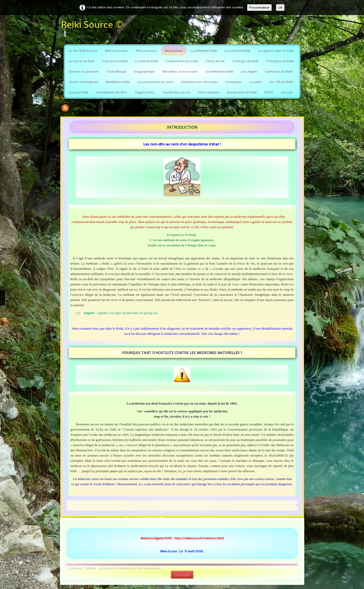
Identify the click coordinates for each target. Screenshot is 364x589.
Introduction (174, 51)
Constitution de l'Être (112, 92)
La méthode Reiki (237, 51)
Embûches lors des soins (199, 82)
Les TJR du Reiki (281, 82)
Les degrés (249, 71)
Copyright (182, 575)
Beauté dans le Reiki (242, 92)
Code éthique (117, 71)
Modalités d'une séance (180, 71)
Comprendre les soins (182, 61)
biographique (145, 71)
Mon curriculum (117, 51)
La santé (256, 82)
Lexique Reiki (79, 92)
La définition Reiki (204, 51)
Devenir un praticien (84, 71)
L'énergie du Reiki (246, 61)
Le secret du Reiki (82, 61)
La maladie (234, 82)
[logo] (94, 28)
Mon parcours (146, 51)
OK (280, 7)
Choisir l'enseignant (83, 82)
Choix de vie (216, 61)
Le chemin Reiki (147, 61)
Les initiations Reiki (219, 71)
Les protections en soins (155, 82)
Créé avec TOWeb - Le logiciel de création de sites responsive (115, 568)
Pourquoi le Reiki (115, 61)
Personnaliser (259, 7)
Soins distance (209, 92)
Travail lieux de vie (176, 92)
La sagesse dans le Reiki (276, 51)
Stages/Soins (145, 92)
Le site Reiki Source (83, 51)
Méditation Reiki (118, 82)
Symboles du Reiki (279, 71)
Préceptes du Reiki (280, 61)
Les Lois (287, 92)
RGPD (269, 92)
